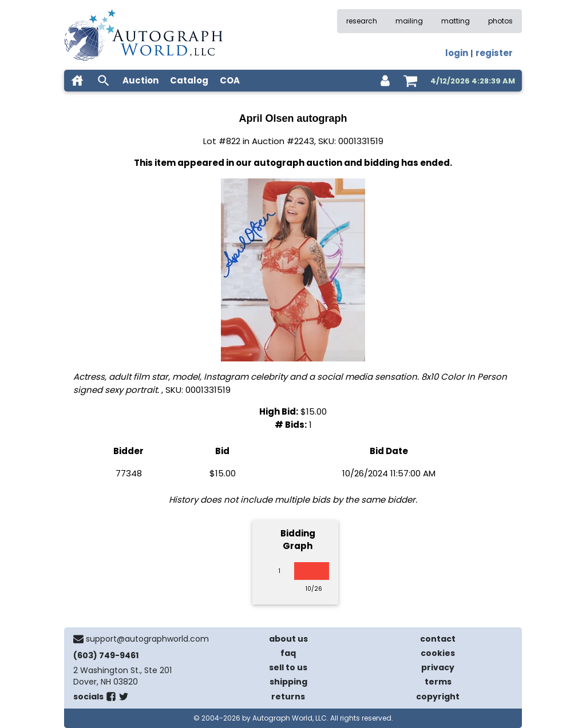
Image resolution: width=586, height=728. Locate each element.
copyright (438, 697)
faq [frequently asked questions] (288, 653)
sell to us (288, 667)
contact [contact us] (438, 639)
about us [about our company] (288, 639)
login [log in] (457, 53)
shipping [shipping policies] (288, 682)
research (362, 21)
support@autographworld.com (147, 639)
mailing (409, 21)
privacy (438, 667)
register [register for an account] (494, 53)
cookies (438, 653)
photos (500, 21)
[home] (77, 81)
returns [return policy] (288, 697)
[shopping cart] (410, 81)
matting (456, 21)
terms (438, 682)
